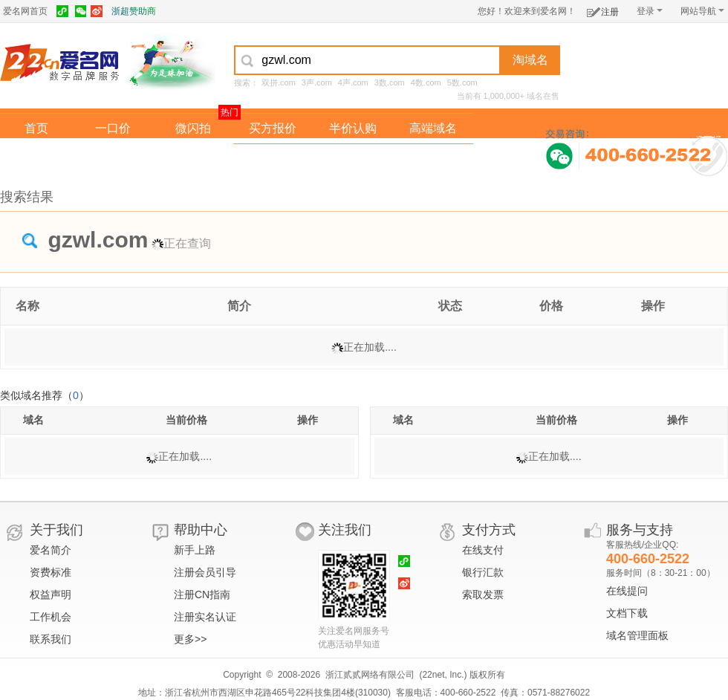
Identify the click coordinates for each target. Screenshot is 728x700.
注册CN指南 (202, 594)
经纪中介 (273, 159)
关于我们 (56, 530)
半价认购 (353, 128)
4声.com (353, 82)
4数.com (426, 82)
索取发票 (483, 594)
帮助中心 (201, 530)
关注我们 (345, 530)
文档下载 (627, 613)
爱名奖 (433, 159)
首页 (36, 128)
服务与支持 (640, 530)
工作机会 (51, 617)
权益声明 (51, 594)
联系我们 (51, 639)
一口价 (113, 128)
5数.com (462, 82)
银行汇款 (483, 572)
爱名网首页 (25, 11)
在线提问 (627, 591)
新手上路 (195, 550)
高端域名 (433, 128)
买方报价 (273, 128)
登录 (650, 11)
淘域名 (530, 60)
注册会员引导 (205, 572)
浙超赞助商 (134, 11)
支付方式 (489, 530)
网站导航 (702, 11)
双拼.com (279, 82)
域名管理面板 (637, 635)
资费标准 (51, 572)
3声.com (317, 82)
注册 (603, 9)
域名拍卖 (353, 159)
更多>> (190, 639)
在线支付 (483, 550)
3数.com (390, 82)
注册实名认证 (205, 617)
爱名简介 (51, 550)
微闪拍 (193, 128)
